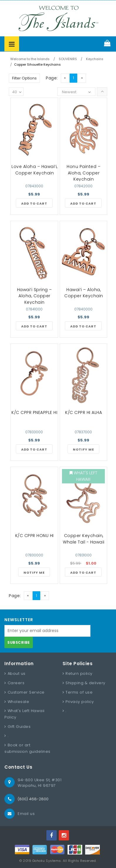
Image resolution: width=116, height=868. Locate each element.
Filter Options (24, 78)
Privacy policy (80, 702)
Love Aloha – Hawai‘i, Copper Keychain (35, 170)
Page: (52, 78)
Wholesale (19, 702)
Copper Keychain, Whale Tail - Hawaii (84, 539)
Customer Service (26, 692)
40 (17, 92)
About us (17, 673)
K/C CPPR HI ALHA (84, 412)
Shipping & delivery (85, 683)
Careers (16, 683)
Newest (69, 92)
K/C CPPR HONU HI (35, 536)
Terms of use (79, 692)
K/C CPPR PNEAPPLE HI (34, 412)
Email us (26, 814)
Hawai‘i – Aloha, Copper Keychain (84, 293)
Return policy (79, 673)
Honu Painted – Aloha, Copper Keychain (84, 173)
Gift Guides (19, 727)
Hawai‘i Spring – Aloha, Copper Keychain (35, 296)
